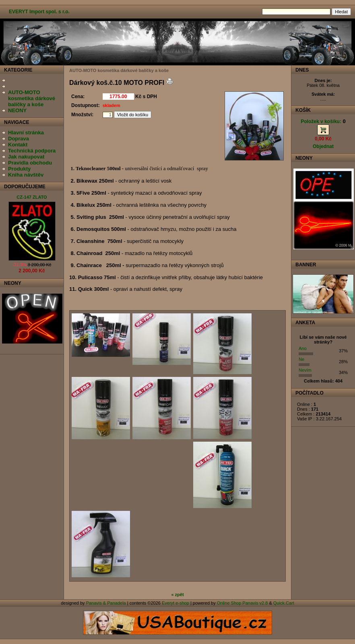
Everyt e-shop (175, 603)
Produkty (19, 169)
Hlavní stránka (26, 133)
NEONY (17, 110)
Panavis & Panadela (107, 603)
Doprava (19, 139)
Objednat (323, 146)
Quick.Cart (284, 603)
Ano (303, 348)
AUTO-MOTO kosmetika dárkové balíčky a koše (32, 98)
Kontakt (18, 145)
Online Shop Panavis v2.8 (243, 603)
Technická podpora (32, 151)
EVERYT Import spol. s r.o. (39, 12)
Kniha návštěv (26, 175)
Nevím (305, 370)
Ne (301, 359)
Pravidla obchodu (30, 163)
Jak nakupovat (26, 157)
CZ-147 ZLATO (32, 197)
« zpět (177, 595)
